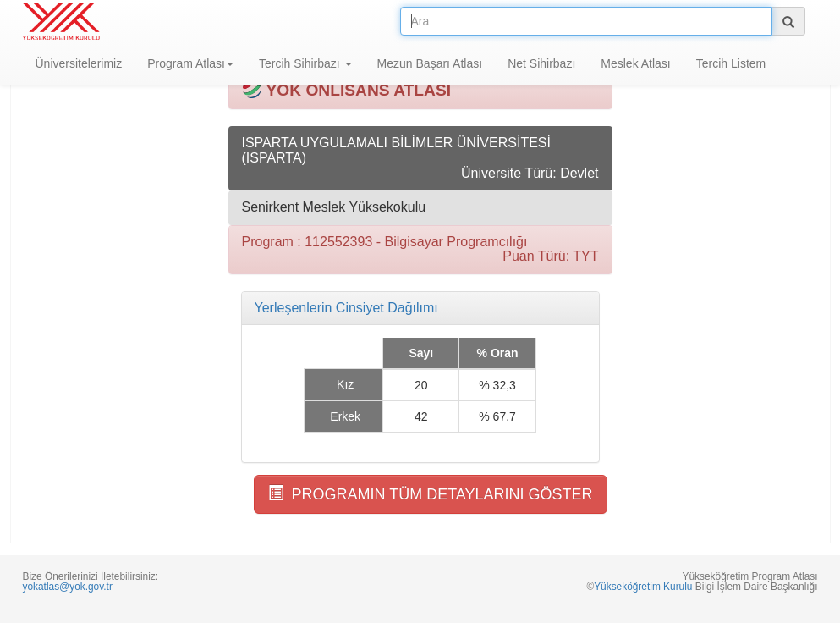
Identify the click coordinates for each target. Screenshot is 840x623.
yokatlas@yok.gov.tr (68, 587)
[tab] (420, 308)
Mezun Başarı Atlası (430, 63)
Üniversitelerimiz (79, 63)
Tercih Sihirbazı (305, 63)
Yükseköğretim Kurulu (643, 587)
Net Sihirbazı (541, 63)
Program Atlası (190, 63)
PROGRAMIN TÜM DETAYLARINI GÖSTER (431, 494)
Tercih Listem (731, 63)
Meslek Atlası (635, 63)
